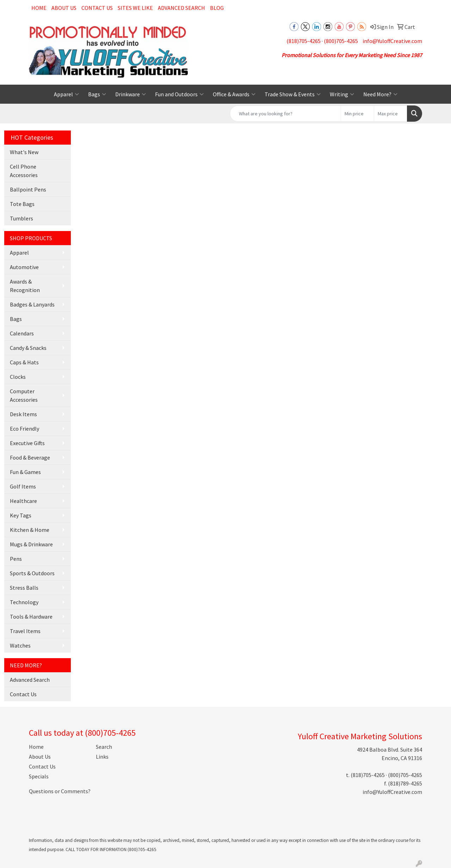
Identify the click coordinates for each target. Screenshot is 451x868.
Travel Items (25, 631)
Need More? (380, 94)
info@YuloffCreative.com (392, 41)
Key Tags (21, 515)
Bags (97, 94)
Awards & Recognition (25, 286)
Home (39, 8)
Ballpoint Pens (28, 189)
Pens (16, 559)
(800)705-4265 (341, 41)
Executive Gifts (27, 443)
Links (102, 757)
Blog (217, 8)
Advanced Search (181, 8)
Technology (24, 602)
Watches (20, 645)
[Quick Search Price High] (391, 114)
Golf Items (23, 486)
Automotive (24, 267)
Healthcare (23, 501)
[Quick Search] (285, 114)
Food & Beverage (30, 457)
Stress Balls (24, 588)
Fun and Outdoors (179, 94)
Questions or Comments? (60, 791)
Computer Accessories (24, 395)
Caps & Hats (24, 362)
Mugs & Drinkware (31, 544)
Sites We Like (135, 8)
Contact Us (97, 8)
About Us (64, 8)
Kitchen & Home (30, 530)
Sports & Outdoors (32, 573)
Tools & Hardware (31, 617)
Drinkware (131, 94)
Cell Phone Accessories (24, 171)
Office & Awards (234, 94)
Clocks (18, 377)
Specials (39, 776)
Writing (342, 94)
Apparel (66, 94)
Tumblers (21, 218)
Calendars (22, 333)
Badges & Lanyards (32, 304)
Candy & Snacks (28, 348)
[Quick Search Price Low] (357, 114)
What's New (24, 152)
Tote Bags (22, 204)
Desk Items (23, 414)
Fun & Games (25, 472)
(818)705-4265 (304, 41)
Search (104, 747)
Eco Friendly (24, 429)
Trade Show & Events (293, 94)
